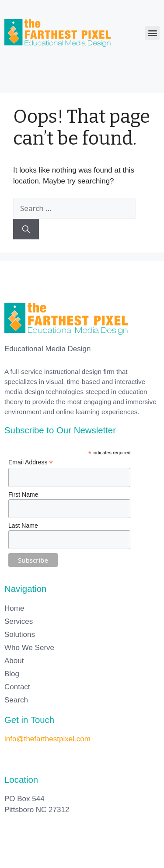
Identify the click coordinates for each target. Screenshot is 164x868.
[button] (152, 33)
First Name (23, 495)
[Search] (26, 229)
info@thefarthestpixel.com (47, 739)
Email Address (31, 462)
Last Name (23, 526)
